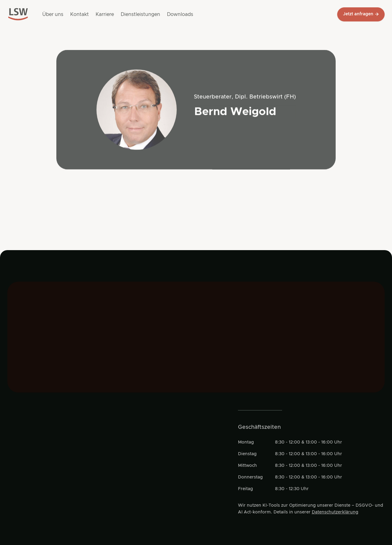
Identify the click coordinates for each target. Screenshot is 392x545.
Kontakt (79, 14)
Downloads (180, 14)
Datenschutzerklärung (335, 512)
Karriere (105, 14)
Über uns (53, 14)
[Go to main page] (18, 14)
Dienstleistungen (140, 14)
